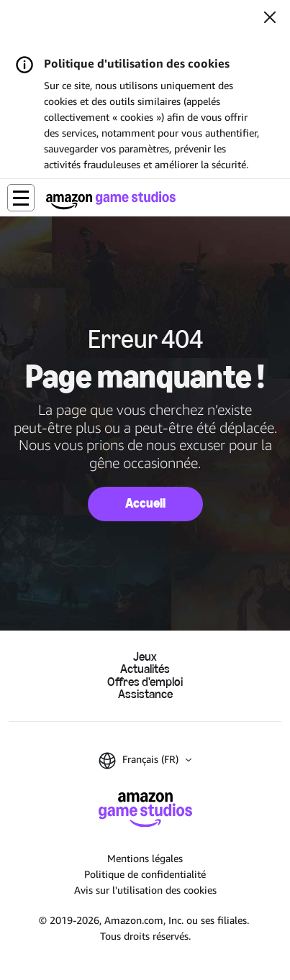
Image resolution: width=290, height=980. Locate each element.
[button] (21, 198)
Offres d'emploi (145, 682)
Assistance (145, 694)
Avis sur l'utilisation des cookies (145, 890)
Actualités (145, 669)
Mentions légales (145, 858)
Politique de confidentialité (145, 874)
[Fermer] (270, 19)
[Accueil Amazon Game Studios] (111, 200)
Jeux (145, 657)
